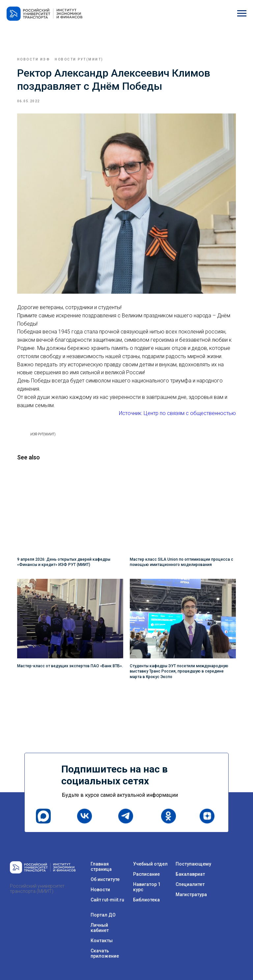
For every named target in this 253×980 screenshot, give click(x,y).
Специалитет (190, 876)
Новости (100, 881)
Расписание (146, 866)
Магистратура (191, 886)
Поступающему (193, 856)
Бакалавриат (190, 866)
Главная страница (101, 858)
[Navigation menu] (242, 13)
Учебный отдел (150, 856)
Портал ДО (103, 907)
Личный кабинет (100, 919)
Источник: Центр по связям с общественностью (173, 409)
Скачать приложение (105, 945)
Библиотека (146, 892)
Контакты (102, 932)
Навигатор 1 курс (147, 879)
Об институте (105, 871)
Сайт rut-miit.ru (107, 892)
